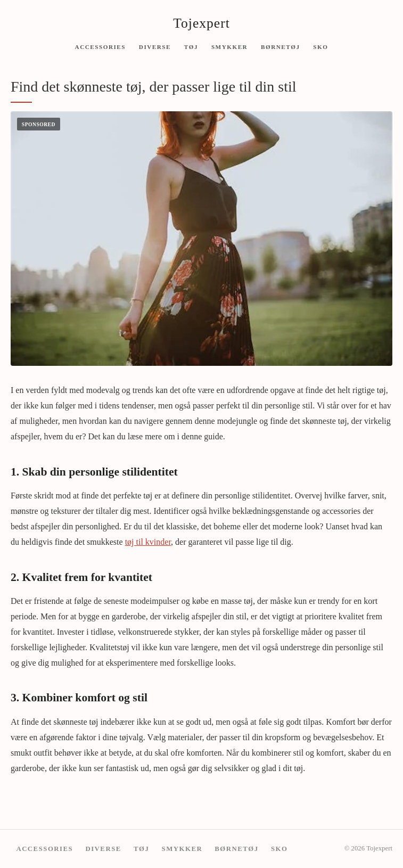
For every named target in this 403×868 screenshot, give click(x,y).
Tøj (191, 46)
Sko (320, 46)
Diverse (155, 46)
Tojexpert (201, 23)
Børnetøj (281, 46)
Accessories (100, 46)
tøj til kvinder (148, 542)
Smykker (229, 46)
